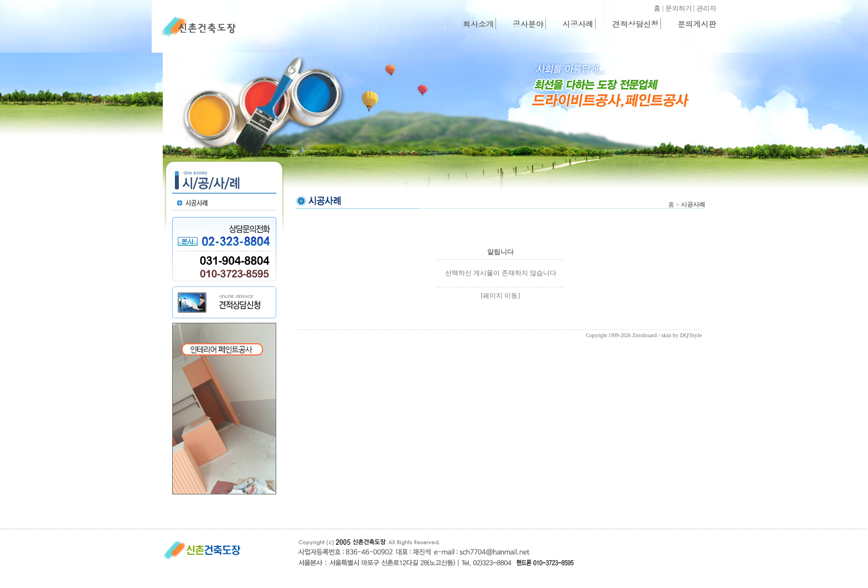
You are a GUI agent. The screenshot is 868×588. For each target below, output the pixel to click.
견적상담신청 (635, 24)
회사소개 (478, 24)
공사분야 (528, 24)
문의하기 (679, 8)
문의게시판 (697, 24)
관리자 (706, 8)
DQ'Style (691, 335)
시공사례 (578, 24)
